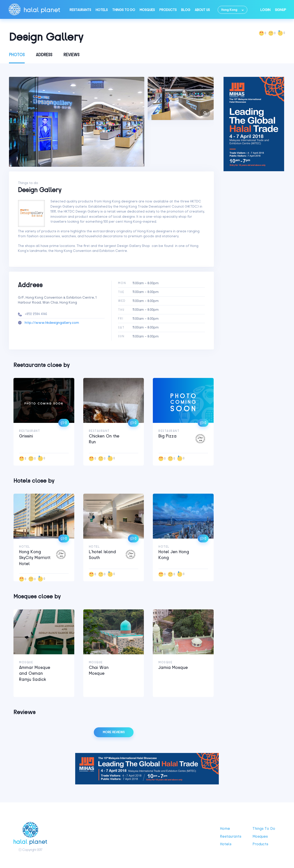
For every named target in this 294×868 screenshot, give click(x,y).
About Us (202, 10)
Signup (281, 10)
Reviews (71, 55)
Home (225, 828)
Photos (17, 55)
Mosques (147, 10)
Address (44, 55)
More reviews (114, 732)
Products (168, 10)
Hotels (102, 10)
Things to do (124, 10)
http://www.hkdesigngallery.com (52, 323)
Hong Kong (229, 10)
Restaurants (80, 10)
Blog (186, 10)
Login (265, 10)
